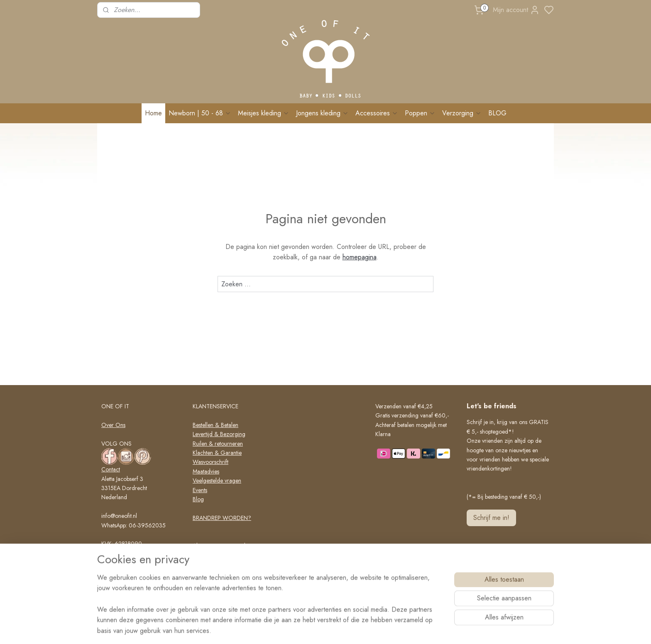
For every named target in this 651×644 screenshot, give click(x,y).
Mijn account (516, 10)
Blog (198, 499)
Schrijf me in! (491, 518)
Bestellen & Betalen (215, 425)
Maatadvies (206, 471)
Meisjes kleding (264, 113)
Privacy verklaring (214, 555)
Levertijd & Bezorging (219, 434)
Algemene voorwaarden (222, 546)
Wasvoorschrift (210, 462)
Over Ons (113, 425)
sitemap (346, 629)
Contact (111, 469)
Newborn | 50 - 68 (200, 113)
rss (360, 629)
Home (153, 113)
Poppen (420, 113)
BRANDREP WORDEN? (222, 518)
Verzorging (462, 113)
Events (200, 490)
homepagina (360, 257)
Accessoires (377, 113)
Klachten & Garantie (217, 453)
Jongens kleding (322, 113)
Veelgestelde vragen (217, 481)
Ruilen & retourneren (218, 444)
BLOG (497, 113)
